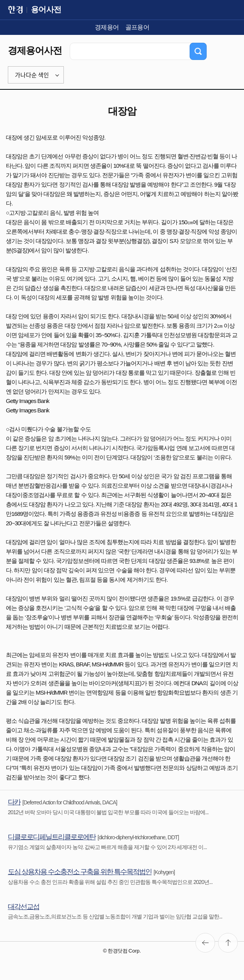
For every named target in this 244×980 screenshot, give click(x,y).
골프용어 (137, 27)
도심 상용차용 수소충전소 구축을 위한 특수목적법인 (80, 872)
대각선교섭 (23, 907)
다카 (14, 802)
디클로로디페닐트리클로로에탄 (52, 837)
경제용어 (107, 27)
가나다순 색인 (32, 75)
